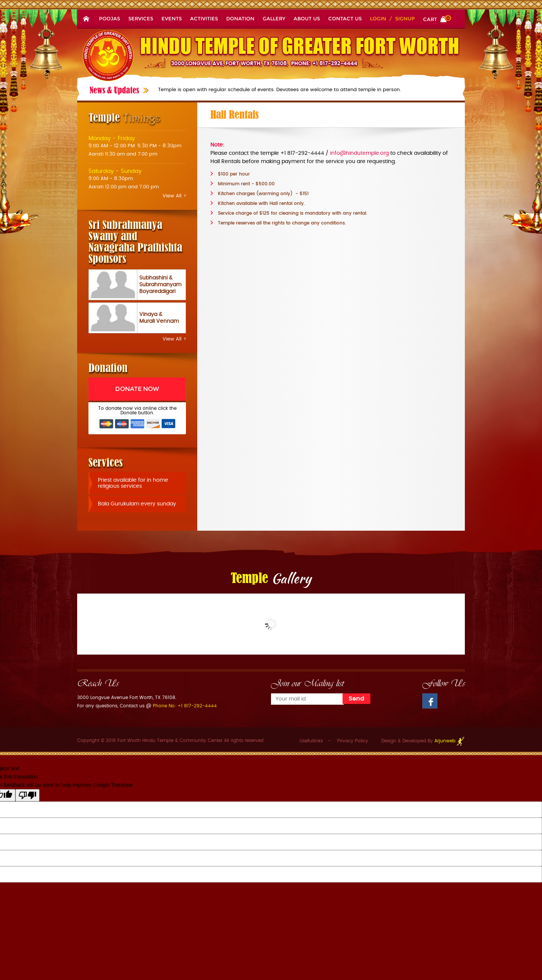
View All (174, 196)
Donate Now (137, 389)
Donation (240, 18)
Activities (204, 18)
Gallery (274, 18)
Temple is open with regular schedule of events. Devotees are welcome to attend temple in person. (279, 90)
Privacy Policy (353, 741)
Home (86, 18)
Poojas (110, 18)
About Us (307, 18)
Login (378, 18)
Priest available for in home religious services (133, 483)
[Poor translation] (27, 795)
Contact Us (345, 18)
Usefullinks (311, 741)
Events (172, 18)
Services (141, 18)
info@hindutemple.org (359, 153)
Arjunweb (450, 741)
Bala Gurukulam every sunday (137, 504)
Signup (405, 18)
